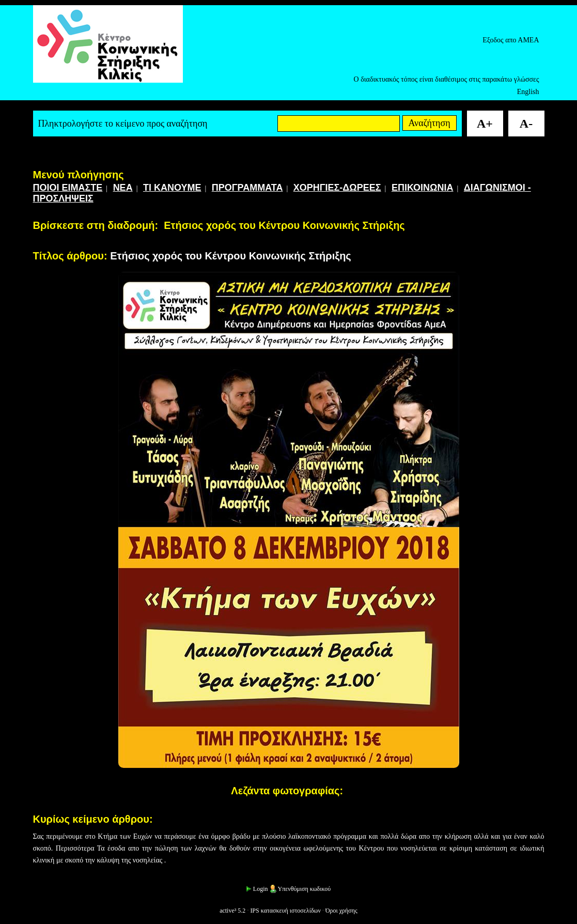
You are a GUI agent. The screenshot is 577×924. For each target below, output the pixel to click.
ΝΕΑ (123, 188)
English (528, 92)
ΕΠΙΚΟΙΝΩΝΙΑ (423, 188)
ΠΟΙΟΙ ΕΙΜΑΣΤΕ (68, 188)
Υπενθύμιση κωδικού (300, 889)
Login (256, 889)
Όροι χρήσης (341, 911)
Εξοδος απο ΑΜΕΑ (511, 40)
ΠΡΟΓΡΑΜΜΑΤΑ (247, 188)
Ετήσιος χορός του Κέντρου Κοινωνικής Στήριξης (284, 225)
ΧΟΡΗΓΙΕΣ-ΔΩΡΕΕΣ (337, 188)
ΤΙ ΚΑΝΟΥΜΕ (172, 188)
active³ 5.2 (232, 911)
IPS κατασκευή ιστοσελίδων (285, 911)
